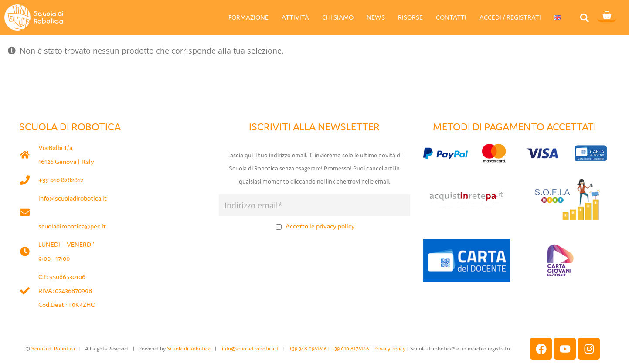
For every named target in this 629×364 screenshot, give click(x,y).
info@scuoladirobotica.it (73, 198)
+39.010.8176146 (351, 349)
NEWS (376, 17)
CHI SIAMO (338, 17)
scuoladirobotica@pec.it (72, 226)
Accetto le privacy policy (320, 226)
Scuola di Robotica (53, 349)
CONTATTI (451, 17)
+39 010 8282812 (61, 180)
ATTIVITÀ (295, 17)
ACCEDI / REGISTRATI (510, 17)
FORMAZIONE (248, 17)
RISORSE (410, 17)
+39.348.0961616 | (310, 349)
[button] (584, 18)
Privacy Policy (389, 349)
